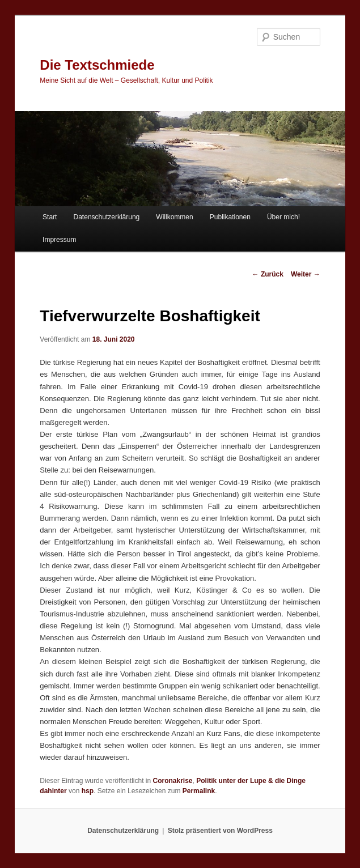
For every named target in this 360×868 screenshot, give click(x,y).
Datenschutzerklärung (107, 217)
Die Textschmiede (97, 65)
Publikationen (230, 217)
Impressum (59, 240)
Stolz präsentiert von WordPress (220, 831)
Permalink (199, 791)
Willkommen (174, 217)
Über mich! (283, 217)
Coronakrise (173, 781)
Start (50, 217)
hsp (88, 791)
